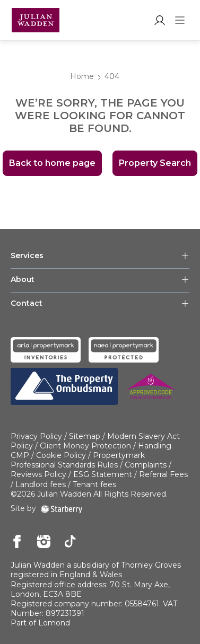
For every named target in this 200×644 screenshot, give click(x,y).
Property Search (155, 163)
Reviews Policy (38, 474)
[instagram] (44, 542)
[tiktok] (70, 542)
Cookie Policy (61, 455)
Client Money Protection (85, 446)
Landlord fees (41, 484)
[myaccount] (159, 20)
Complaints (146, 465)
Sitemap (85, 436)
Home (82, 76)
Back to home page (52, 163)
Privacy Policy (36, 436)
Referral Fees (163, 474)
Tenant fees (94, 484)
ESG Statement (103, 474)
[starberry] (62, 508)
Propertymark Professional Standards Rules (78, 460)
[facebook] (17, 542)
